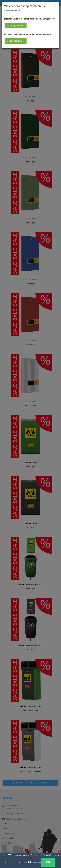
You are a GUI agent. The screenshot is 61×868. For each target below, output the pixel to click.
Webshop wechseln (16, 25)
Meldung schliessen (16, 41)
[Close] (56, 6)
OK (48, 862)
